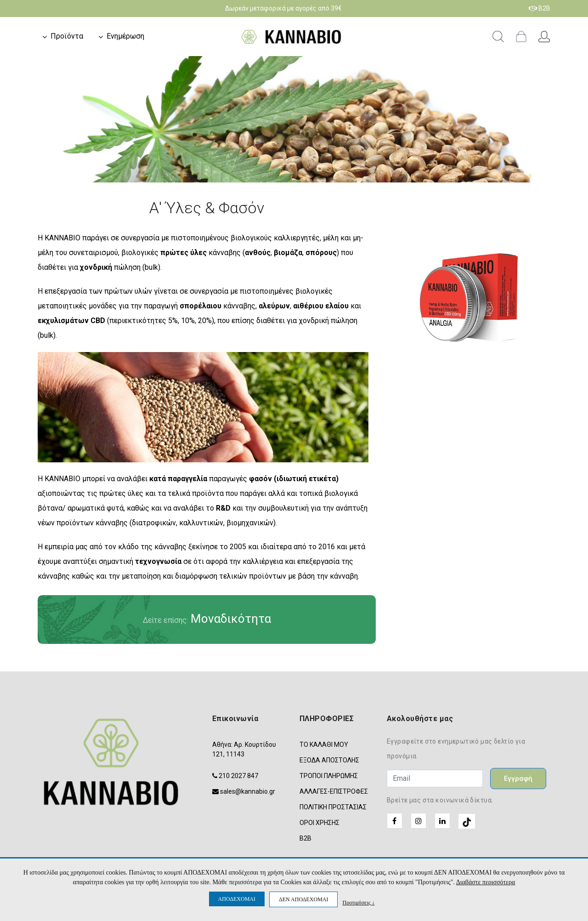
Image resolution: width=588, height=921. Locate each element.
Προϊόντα (67, 36)
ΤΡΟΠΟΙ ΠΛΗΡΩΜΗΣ (329, 776)
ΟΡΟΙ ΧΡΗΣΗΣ (319, 823)
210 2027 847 (238, 776)
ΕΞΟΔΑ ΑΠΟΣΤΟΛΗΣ (329, 760)
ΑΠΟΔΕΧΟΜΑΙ (237, 899)
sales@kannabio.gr (248, 791)
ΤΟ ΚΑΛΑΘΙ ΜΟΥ (324, 745)
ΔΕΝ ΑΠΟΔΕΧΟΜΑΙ (303, 899)
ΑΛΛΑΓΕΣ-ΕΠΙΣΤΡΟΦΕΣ (334, 791)
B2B (540, 8)
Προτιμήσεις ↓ (358, 902)
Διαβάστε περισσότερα (486, 882)
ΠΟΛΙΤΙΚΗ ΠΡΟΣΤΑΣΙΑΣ (333, 807)
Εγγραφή (518, 779)
